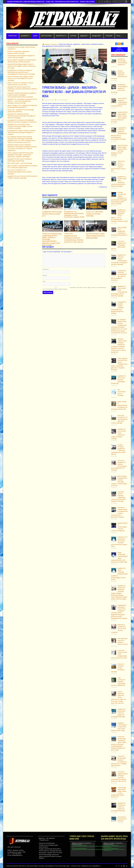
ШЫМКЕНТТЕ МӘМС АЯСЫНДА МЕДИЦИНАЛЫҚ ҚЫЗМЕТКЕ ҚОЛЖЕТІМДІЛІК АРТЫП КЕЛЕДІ (119, 574)
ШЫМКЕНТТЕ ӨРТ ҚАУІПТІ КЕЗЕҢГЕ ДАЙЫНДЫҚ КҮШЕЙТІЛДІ (118, 380)
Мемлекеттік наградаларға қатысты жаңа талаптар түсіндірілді (118, 629)
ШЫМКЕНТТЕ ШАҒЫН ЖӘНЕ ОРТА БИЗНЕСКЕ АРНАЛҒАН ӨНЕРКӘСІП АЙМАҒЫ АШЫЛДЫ (22, 89)
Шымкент (26, 36)
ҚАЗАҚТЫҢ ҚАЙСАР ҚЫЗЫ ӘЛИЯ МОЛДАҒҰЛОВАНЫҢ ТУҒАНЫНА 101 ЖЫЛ (119, 654)
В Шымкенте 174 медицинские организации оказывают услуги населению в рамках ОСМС (74, 214)
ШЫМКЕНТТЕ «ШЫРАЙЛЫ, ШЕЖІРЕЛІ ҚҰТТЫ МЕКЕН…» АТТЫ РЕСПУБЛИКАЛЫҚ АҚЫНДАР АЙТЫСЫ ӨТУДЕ (119, 216)
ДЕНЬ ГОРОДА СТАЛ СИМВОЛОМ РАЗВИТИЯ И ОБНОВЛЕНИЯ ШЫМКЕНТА (119, 231)
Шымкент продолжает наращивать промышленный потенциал (119, 75)
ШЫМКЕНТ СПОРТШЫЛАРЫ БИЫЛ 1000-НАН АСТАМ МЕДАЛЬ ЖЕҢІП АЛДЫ (119, 727)
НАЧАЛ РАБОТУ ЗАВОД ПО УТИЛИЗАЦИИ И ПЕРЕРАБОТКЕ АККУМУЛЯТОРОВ (119, 102)
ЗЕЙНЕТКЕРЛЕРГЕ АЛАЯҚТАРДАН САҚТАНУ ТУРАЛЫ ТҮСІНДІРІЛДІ (119, 527)
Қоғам (74, 36)
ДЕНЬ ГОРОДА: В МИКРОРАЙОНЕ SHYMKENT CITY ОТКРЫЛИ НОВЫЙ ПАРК (119, 405)
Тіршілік (110, 36)
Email (44, 276)
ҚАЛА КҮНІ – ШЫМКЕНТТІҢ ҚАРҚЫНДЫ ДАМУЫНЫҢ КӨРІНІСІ (119, 245)
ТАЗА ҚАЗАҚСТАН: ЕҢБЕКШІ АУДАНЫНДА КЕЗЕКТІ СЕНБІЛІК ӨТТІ (118, 682)
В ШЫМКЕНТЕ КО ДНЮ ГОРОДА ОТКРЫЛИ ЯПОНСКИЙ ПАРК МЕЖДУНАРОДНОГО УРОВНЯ (119, 308)
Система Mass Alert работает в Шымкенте (122, 819)
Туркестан (119, 50)
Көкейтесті (62, 36)
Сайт (44, 282)
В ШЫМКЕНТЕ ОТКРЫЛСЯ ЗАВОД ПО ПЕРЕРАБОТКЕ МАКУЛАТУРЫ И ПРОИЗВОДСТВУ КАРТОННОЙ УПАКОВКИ (119, 134)
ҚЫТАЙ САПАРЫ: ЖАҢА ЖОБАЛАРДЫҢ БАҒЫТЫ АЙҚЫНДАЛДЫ (95, 236)
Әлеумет (52, 100)
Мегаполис (47, 36)
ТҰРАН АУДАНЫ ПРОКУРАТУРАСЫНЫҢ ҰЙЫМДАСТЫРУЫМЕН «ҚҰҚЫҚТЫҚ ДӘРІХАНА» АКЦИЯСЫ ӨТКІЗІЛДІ (119, 364)
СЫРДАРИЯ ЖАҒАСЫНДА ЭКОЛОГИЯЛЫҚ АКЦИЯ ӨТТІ (52, 214)
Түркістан (13, 36)
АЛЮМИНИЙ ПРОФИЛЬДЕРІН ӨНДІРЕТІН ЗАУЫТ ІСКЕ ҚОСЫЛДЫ (119, 89)
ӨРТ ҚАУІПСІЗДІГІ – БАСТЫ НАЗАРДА (20, 163)
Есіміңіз (45, 269)
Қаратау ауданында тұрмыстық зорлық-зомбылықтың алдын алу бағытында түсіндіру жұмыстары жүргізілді (118, 697)
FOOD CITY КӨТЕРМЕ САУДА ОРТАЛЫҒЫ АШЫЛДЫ (94, 214)
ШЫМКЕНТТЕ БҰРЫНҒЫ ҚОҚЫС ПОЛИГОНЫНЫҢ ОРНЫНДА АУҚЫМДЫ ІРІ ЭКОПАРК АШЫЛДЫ (22, 116)
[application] (83, 849)
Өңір (36, 36)
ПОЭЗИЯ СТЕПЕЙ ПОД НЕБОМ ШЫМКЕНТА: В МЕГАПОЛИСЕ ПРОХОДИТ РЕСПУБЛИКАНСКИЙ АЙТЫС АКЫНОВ (119, 198)
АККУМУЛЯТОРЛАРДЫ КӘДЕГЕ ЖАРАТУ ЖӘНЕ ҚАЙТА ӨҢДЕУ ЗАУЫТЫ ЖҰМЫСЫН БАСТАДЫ (22, 66)
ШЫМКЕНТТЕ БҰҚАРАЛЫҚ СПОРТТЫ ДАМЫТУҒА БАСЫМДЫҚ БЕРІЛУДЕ (118, 713)
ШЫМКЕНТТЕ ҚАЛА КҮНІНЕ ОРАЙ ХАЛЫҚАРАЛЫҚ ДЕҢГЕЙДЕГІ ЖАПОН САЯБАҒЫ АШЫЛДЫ (20, 126)
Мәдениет (97, 36)
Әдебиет (85, 36)
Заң (119, 36)
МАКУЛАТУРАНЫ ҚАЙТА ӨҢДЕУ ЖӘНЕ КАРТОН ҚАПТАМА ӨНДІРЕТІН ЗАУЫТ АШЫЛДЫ (20, 78)
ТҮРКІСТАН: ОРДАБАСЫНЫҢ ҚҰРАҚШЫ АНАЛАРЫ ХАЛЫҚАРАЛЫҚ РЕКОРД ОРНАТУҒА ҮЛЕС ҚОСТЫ (74, 238)
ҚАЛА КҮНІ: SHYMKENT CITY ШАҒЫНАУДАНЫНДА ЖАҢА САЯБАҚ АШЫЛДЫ (119, 419)
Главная (46, 44)
